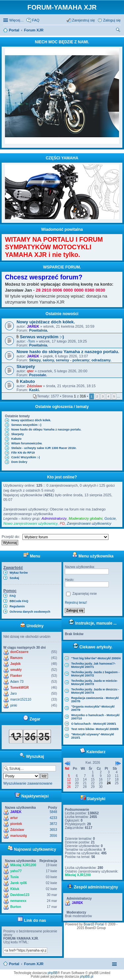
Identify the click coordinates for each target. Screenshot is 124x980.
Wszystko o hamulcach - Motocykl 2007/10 (95, 717)
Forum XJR (34, 964)
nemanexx (18, 901)
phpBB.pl (86, 977)
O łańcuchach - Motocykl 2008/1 (94, 724)
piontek (16, 824)
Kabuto (27, 381)
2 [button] (97, 396)
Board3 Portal (94, 924)
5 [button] (114, 396)
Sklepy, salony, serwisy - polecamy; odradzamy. (70, 360)
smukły (16, 670)
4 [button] (108, 396)
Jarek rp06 (19, 883)
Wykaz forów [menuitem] (19, 573)
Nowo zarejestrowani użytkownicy (30, 523)
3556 (53, 836)
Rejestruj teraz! (76, 603)
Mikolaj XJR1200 (23, 865)
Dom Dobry (19, 462)
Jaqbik (16, 664)
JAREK (33, 326)
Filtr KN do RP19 (23, 453)
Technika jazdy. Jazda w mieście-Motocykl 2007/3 (94, 682)
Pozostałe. (38, 375)
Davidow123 (20, 895)
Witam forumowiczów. (27, 443)
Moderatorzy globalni (86, 518)
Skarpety (26, 367)
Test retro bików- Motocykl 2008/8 (95, 729)
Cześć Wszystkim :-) (26, 457)
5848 (53, 812)
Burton (16, 907)
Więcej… (17, 20)
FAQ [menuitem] (36, 20)
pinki (14, 705)
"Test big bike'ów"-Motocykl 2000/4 (96, 658)
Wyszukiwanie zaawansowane (28, 783)
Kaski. (34, 390)
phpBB (53, 973)
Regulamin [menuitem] (17, 606)
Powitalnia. (39, 330)
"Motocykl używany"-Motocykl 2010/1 (93, 736)
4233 (53, 818)
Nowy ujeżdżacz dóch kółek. (46, 322)
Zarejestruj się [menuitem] (83, 20)
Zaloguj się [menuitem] (112, 20)
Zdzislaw (34, 386)
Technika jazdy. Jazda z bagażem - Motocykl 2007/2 (95, 674)
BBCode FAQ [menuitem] (19, 601)
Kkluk (15, 889)
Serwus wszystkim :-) (42, 337)
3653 (53, 830)
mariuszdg (19, 836)
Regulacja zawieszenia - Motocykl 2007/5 (95, 700)
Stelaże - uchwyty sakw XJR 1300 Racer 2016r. (44, 448)
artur (14, 818)
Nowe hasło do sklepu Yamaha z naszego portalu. (68, 352)
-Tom (31, 341)
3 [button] (103, 396)
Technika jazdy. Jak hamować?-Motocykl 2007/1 (93, 665)
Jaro (13, 694)
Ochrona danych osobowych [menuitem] (30, 612)
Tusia (14, 877)
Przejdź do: (11, 537)
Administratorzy (54, 518)
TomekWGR (20, 688)
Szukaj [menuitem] (118, 31)
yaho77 (16, 871)
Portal (14, 30)
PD (62, 523)
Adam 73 (17, 682)
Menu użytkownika (93, 556)
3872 (53, 824)
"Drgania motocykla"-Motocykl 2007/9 (93, 708)
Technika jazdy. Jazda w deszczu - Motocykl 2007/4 (95, 691)
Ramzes (17, 658)
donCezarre (19, 652)
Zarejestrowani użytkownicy (89, 523)
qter (30, 371)
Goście (110, 518)
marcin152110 (21, 699)
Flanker (16, 676)
